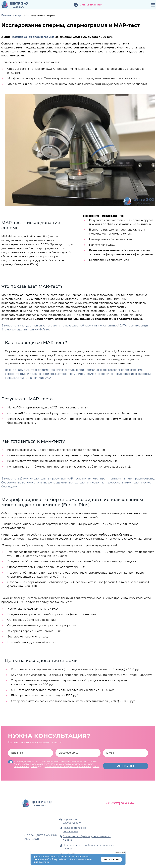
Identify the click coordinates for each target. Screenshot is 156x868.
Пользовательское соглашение (74, 830)
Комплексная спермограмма (33, 37)
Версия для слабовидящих (72, 821)
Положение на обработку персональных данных (88, 847)
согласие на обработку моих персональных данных (72, 767)
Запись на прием (91, 5)
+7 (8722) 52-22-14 (120, 803)
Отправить (126, 766)
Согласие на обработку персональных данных (87, 838)
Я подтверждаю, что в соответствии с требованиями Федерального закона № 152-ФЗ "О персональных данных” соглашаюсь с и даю (54, 764)
